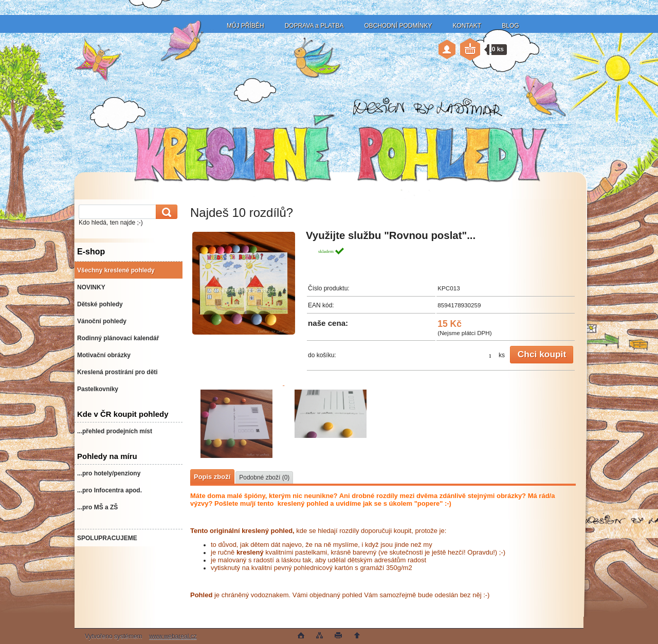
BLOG (510, 26)
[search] (165, 212)
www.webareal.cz (173, 636)
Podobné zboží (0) (264, 477)
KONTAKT (467, 26)
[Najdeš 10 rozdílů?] (244, 285)
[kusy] (485, 355)
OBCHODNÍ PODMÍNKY (398, 26)
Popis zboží (212, 477)
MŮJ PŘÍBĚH (245, 26)
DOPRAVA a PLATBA (314, 26)
